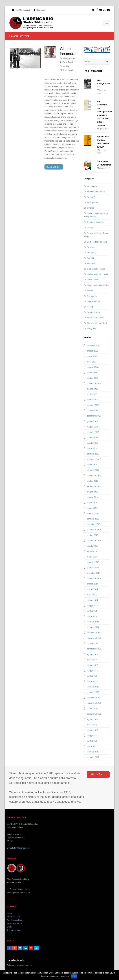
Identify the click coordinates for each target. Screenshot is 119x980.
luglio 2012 (92, 725)
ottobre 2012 (93, 709)
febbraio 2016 (93, 513)
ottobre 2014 (93, 584)
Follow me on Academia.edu (20, 965)
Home (10, 913)
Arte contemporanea (96, 192)
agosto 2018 (93, 443)
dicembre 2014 (94, 573)
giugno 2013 (93, 665)
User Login (41, 10)
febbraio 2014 (93, 622)
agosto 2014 (93, 589)
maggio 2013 (93, 671)
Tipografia (91, 328)
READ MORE (54, 167)
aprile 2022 (92, 394)
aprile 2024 (92, 373)
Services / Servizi (15, 923)
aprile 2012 (92, 741)
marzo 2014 (92, 616)
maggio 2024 (93, 367)
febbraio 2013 (93, 687)
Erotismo (91, 247)
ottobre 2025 (93, 351)
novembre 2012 (94, 703)
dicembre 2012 (94, 698)
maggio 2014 (93, 606)
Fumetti (90, 258)
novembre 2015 (94, 530)
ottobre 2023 (93, 378)
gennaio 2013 (93, 692)
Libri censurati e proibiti (97, 274)
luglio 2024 (92, 362)
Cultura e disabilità (95, 222)
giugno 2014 (93, 600)
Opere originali (94, 301)
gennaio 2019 (93, 432)
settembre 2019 (94, 416)
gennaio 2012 (93, 757)
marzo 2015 (92, 557)
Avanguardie (93, 202)
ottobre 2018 (93, 438)
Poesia (90, 307)
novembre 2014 (94, 578)
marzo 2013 (92, 681)
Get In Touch (98, 774)
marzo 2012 (92, 746)
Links (9, 927)
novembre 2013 (94, 638)
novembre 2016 (94, 475)
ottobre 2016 (93, 481)
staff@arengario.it (21, 848)
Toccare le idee (14, 930)
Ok (74, 976)
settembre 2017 (94, 459)
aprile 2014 (92, 611)
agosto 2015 (93, 546)
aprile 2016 (92, 503)
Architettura (92, 186)
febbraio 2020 (93, 400)
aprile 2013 (92, 676)
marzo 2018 (92, 448)
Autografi (91, 197)
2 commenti (68, 70)
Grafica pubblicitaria (96, 269)
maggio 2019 (93, 427)
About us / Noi (13, 917)
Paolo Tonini (68, 62)
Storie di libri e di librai (97, 323)
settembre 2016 (94, 486)
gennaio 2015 (93, 568)
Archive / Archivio (15, 920)
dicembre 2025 (94, 345)
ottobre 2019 (93, 410)
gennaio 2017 (93, 470)
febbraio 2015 (93, 562)
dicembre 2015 (94, 524)
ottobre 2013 (93, 643)
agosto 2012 (93, 719)
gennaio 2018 (93, 454)
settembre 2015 (94, 541)
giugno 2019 (93, 421)
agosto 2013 (93, 654)
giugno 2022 (93, 389)
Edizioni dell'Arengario (97, 242)
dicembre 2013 (94, 633)
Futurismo (92, 263)
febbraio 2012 (93, 752)
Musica (66, 66)
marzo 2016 (92, 508)
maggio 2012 (93, 736)
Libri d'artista (93, 280)
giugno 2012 (93, 730)
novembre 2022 (94, 383)
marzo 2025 (92, 356)
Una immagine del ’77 (103, 83)
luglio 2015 (92, 551)
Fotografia (92, 253)
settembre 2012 (94, 714)
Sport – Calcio (93, 312)
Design (90, 228)
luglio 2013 (92, 660)
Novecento (92, 296)
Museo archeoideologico (98, 285)
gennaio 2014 (93, 627)
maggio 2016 (93, 497)
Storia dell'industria (96, 318)
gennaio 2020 (93, 405)
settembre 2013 (94, 649)
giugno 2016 (93, 492)
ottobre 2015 (93, 535)
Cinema (91, 208)
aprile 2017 (92, 465)
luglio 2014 (92, 595)
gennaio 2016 (93, 519)
